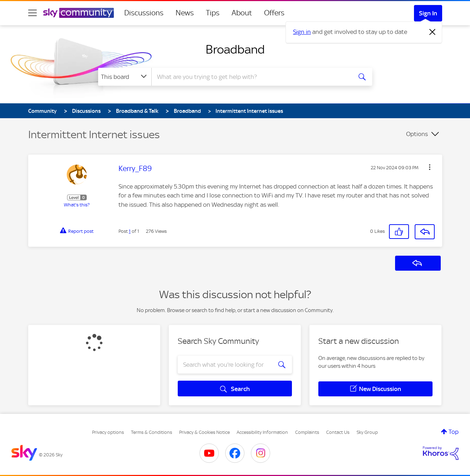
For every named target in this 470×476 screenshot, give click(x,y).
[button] (430, 167)
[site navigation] (32, 13)
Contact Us (338, 432)
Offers (274, 13)
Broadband (235, 49)
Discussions (144, 13)
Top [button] (454, 432)
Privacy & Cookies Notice (204, 432)
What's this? (77, 205)
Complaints (307, 432)
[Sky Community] (79, 13)
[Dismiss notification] (433, 32)
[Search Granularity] (125, 77)
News (185, 13)
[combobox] (251, 77)
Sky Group (367, 432)
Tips (213, 13)
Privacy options (108, 432)
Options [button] (417, 134)
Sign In (428, 13)
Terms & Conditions (151, 432)
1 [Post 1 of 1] (130, 231)
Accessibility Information (262, 432)
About (242, 13)
